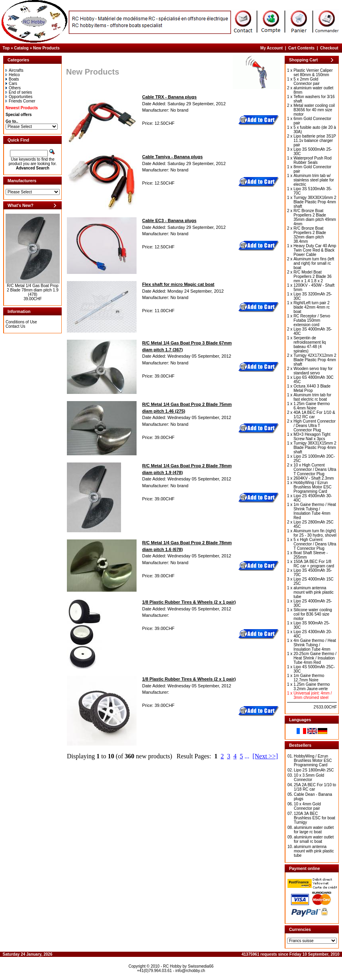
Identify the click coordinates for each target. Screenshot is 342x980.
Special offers (19, 115)
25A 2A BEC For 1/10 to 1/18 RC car (315, 787)
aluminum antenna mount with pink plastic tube (314, 851)
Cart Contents (301, 48)
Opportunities (19, 97)
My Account (272, 48)
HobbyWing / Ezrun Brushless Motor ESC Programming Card (313, 761)
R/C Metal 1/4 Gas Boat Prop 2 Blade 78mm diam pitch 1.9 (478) (33, 290)
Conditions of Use (21, 322)
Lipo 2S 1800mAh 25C (314, 770)
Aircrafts (15, 70)
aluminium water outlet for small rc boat (314, 839)
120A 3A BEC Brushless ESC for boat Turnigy (315, 818)
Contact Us (15, 326)
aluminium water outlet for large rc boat (314, 830)
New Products (46, 48)
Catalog (21, 48)
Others (13, 88)
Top (6, 48)
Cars (11, 84)
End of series (19, 92)
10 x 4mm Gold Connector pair (307, 806)
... (247, 756)
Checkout (329, 48)
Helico (13, 75)
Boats (12, 79)
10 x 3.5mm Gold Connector (309, 777)
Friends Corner (21, 101)
